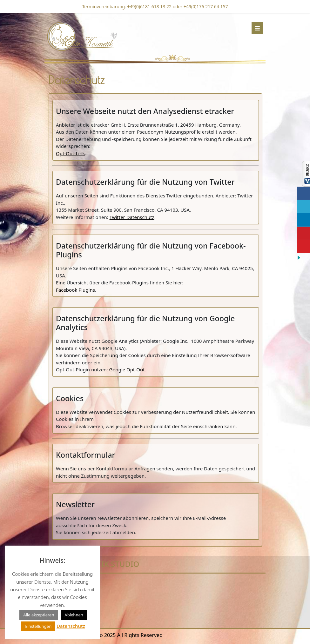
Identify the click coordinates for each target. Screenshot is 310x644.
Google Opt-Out (127, 369)
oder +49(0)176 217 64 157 (200, 7)
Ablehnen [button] (74, 615)
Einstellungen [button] (38, 626)
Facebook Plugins (75, 290)
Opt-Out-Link (70, 153)
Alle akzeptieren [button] (39, 615)
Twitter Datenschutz (132, 217)
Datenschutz (71, 626)
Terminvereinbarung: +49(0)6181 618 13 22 (127, 7)
